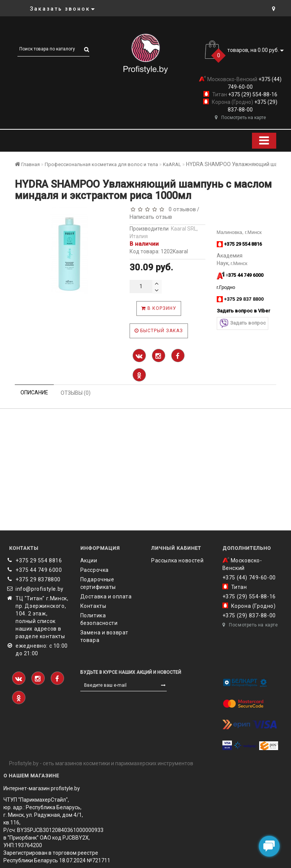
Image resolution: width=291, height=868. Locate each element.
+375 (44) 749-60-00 (249, 578)
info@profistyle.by (40, 589)
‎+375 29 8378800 (38, 579)
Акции (89, 560)
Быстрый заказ (159, 331)
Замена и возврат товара (105, 636)
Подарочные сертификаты (98, 583)
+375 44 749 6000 (39, 570)
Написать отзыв (151, 217)
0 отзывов (181, 209)
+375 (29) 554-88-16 (252, 94)
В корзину (159, 308)
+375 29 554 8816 (39, 560)
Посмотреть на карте (240, 118)
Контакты (93, 606)
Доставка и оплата (106, 596)
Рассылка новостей (177, 560)
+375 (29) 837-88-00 (249, 615)
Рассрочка (95, 570)
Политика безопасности (99, 619)
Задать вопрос (242, 323)
